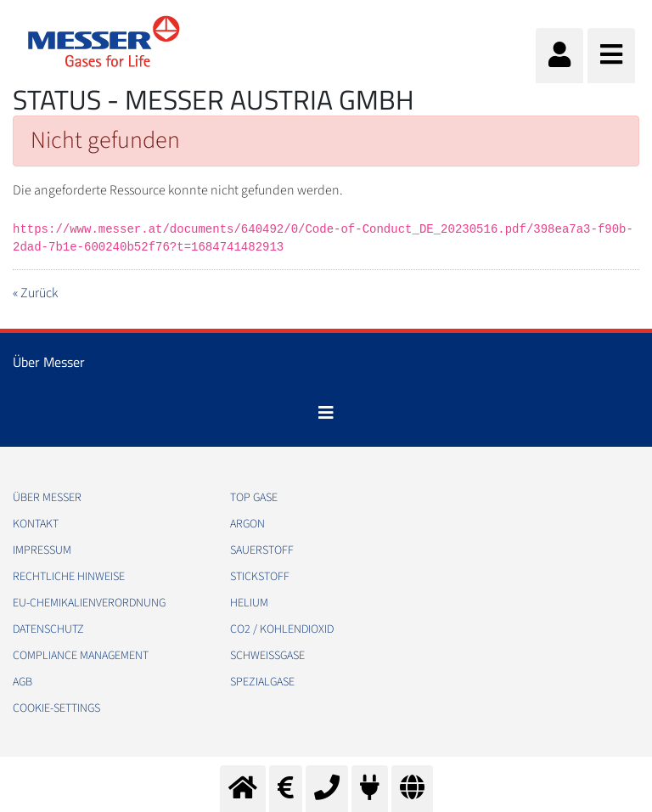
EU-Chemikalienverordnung (89, 603)
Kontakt (36, 524)
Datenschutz (48, 629)
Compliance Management (81, 656)
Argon (247, 524)
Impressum (42, 550)
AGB (22, 682)
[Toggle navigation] (326, 413)
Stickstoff (260, 577)
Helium (249, 603)
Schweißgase (267, 656)
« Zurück (35, 293)
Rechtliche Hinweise (69, 577)
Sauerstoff (262, 550)
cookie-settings (56, 708)
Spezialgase (262, 682)
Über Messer (47, 498)
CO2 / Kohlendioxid (282, 629)
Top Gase (254, 498)
